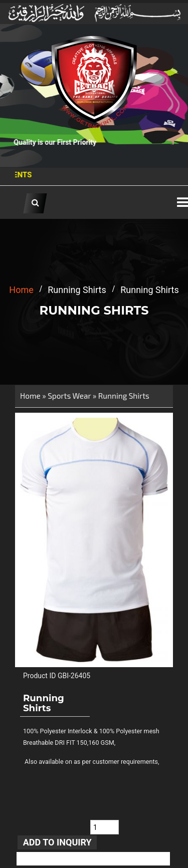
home (21, 290)
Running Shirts (124, 396)
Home (30, 396)
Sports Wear (69, 396)
